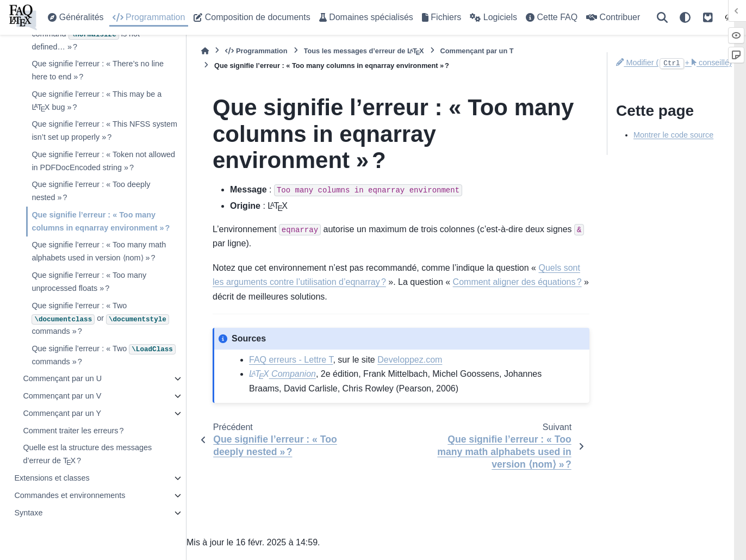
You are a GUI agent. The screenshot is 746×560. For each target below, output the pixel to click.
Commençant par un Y (62, 413)
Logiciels (493, 17)
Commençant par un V (62, 396)
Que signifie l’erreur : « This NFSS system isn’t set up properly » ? (104, 130)
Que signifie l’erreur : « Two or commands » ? (100, 319)
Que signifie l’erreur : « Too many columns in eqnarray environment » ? (101, 221)
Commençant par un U (62, 378)
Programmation (149, 17)
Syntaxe (28, 513)
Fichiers (442, 17)
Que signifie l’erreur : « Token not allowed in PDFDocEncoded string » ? (103, 161)
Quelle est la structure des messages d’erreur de (87, 455)
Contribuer (613, 17)
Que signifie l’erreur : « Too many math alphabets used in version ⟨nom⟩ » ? (99, 251)
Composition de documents (252, 17)
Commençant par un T (477, 51)
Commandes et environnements (70, 495)
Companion (282, 374)
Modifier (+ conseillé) (674, 63)
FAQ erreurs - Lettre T (291, 360)
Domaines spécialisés (366, 17)
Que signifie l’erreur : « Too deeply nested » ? (91, 191)
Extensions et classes (52, 478)
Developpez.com (410, 360)
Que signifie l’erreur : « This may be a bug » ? (97, 102)
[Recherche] (662, 17)
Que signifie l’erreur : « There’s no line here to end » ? (98, 70)
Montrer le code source (673, 135)
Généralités (76, 17)
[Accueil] (205, 51)
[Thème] (685, 17)
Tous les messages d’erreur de (364, 51)
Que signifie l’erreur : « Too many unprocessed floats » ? (89, 282)
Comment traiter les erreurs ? (73, 431)
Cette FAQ (552, 17)
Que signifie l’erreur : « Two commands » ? (103, 355)
